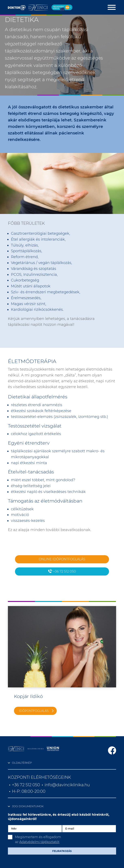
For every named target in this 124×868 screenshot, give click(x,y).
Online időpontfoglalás (62, 559)
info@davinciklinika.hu (67, 785)
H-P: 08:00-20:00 (29, 791)
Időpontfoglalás (34, 711)
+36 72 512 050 (62, 571)
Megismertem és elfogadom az (38, 839)
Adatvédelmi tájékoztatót (39, 842)
